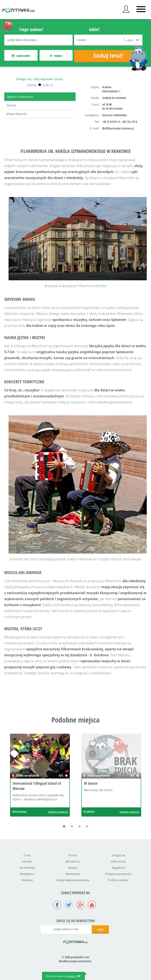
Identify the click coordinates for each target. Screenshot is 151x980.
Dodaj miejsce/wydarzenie (73, 880)
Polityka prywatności (118, 874)
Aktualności (73, 861)
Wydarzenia (73, 874)
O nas (27, 855)
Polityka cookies (118, 880)
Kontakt (27, 861)
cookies (71, 976)
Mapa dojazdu (17, 114)
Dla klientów (27, 868)
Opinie (11, 105)
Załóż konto (118, 861)
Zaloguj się (118, 855)
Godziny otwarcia (58, 812)
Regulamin (118, 868)
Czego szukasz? (31, 29)
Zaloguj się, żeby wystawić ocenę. (40, 79)
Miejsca (73, 868)
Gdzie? (94, 29)
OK (79, 976)
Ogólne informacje (20, 97)
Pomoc (73, 855)
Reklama (27, 880)
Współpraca (27, 874)
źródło (101, 286)
